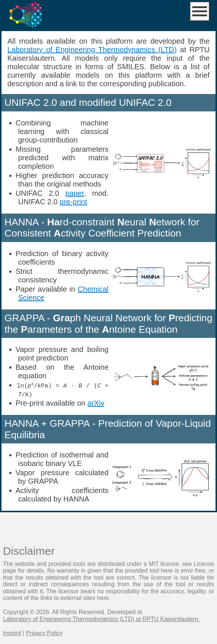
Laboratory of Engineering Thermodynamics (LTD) (92, 50)
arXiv (96, 403)
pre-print (73, 202)
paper (75, 193)
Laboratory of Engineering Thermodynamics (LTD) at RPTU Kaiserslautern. (101, 619)
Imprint (12, 633)
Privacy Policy (44, 633)
